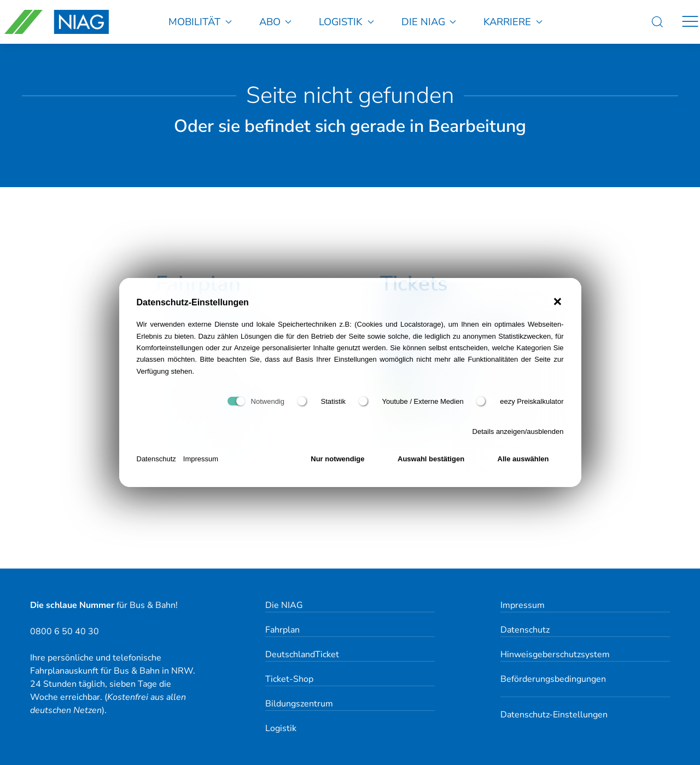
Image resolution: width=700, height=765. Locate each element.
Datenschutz (156, 459)
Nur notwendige (337, 459)
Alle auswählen (523, 459)
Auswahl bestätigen (431, 459)
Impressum (201, 459)
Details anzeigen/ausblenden (518, 431)
